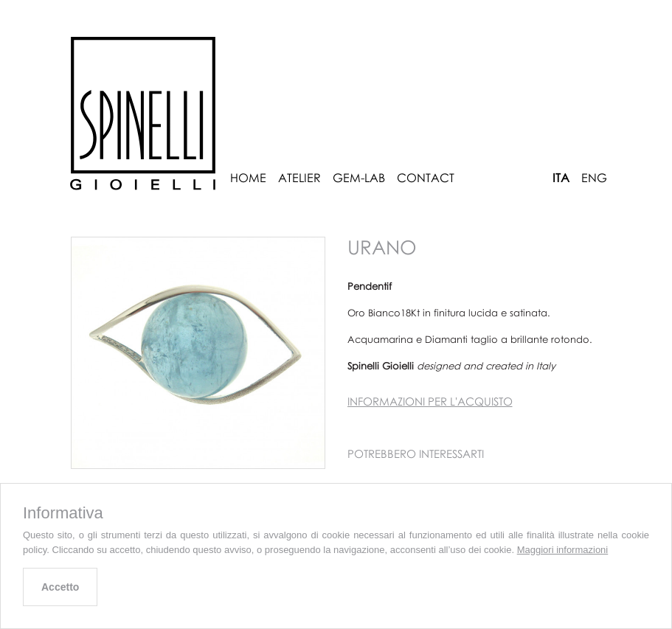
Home (248, 178)
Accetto (60, 587)
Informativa (63, 513)
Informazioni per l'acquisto (430, 401)
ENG (594, 178)
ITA (561, 178)
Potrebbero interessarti (416, 453)
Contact (426, 178)
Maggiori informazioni (563, 550)
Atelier (299, 178)
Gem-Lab (359, 178)
